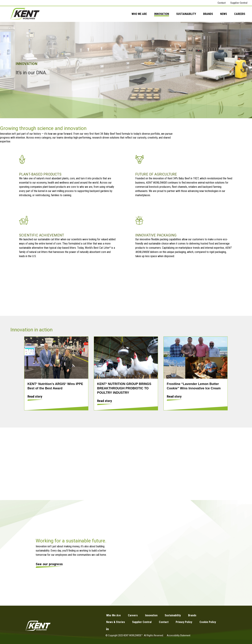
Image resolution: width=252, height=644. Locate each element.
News (224, 14)
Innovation (162, 14)
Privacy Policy (184, 622)
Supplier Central (239, 3)
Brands (208, 14)
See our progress (49, 564)
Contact (222, 3)
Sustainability (186, 14)
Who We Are (139, 14)
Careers (240, 14)
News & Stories (116, 622)
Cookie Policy (208, 622)
